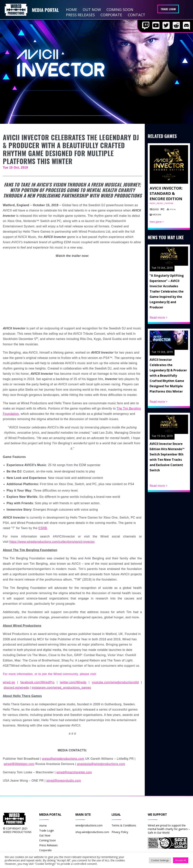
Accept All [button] (181, 860)
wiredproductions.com (89, 825)
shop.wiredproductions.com (92, 832)
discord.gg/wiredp (16, 688)
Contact (137, 15)
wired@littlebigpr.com (19, 764)
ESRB (43, 528)
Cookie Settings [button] (160, 860)
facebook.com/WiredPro (37, 682)
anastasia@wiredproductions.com (101, 764)
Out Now (92, 10)
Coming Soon (120, 10)
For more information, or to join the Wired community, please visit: (50, 674)
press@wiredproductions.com (63, 759)
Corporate (111, 15)
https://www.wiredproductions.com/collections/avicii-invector (52, 542)
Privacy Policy (120, 832)
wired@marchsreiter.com (74, 772)
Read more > (159, 317)
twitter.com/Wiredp (73, 682)
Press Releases (80, 15)
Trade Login (168, 9)
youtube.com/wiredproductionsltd (115, 682)
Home (72, 10)
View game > (157, 222)
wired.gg (9, 682)
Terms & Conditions (124, 825)
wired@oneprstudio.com (64, 781)
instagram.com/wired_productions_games (61, 688)
